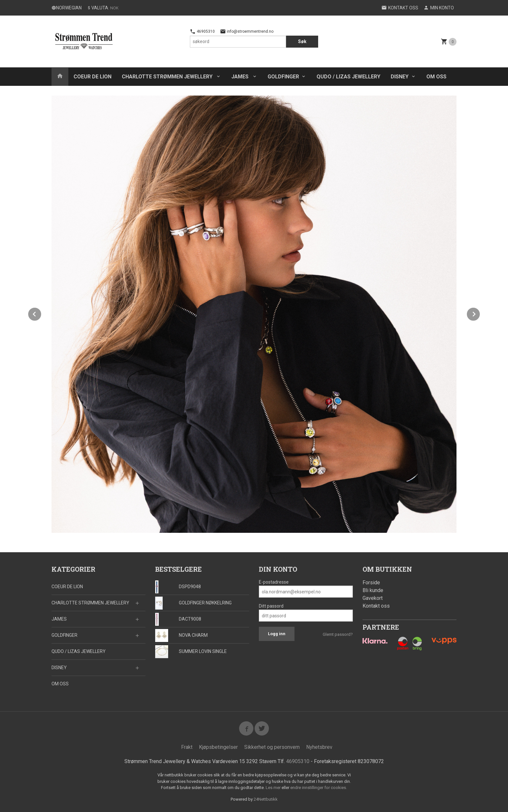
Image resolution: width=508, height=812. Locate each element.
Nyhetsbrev (319, 747)
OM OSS (436, 77)
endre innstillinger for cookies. (319, 788)
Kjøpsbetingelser (218, 747)
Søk (302, 41)
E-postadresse (274, 582)
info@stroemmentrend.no (247, 31)
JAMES (241, 77)
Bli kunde (373, 590)
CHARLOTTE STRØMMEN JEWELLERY (168, 77)
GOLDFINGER (283, 77)
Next (480, 313)
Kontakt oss (376, 606)
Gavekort (373, 598)
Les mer (274, 788)
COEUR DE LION (92, 77)
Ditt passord (271, 606)
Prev (41, 313)
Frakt (187, 747)
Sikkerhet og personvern (272, 747)
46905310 (202, 31)
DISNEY (400, 77)
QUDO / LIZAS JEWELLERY (348, 77)
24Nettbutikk (266, 799)
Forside (371, 583)
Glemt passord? (338, 634)
